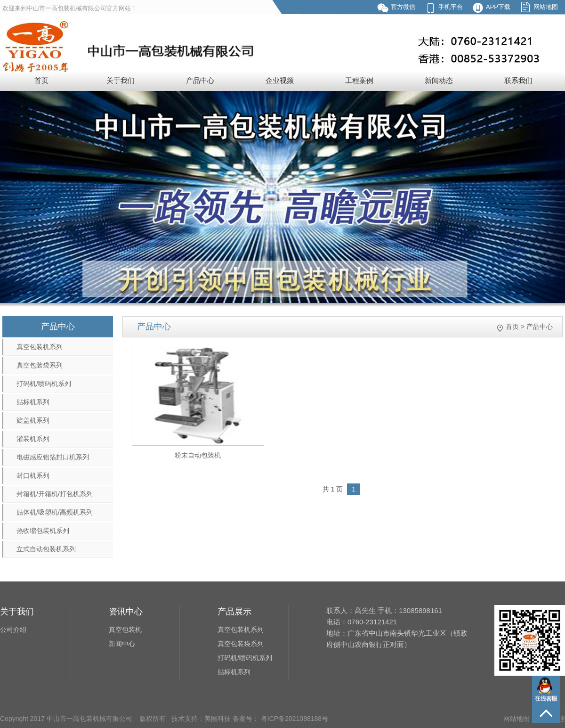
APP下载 (498, 7)
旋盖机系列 (33, 420)
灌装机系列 (33, 439)
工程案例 (359, 80)
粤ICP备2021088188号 (294, 719)
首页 (41, 80)
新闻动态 (439, 80)
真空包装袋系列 (40, 365)
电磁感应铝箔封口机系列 (53, 457)
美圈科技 (218, 719)
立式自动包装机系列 (46, 549)
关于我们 (121, 80)
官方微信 (403, 7)
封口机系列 (33, 475)
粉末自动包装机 (198, 455)
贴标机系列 (33, 402)
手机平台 (451, 7)
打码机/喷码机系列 (44, 384)
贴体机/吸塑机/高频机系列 (55, 512)
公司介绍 (13, 630)
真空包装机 (125, 630)
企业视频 (280, 80)
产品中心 (200, 80)
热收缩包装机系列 (43, 531)
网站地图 (546, 7)
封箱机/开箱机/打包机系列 (55, 494)
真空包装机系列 (40, 347)
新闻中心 (122, 644)
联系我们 (518, 80)
